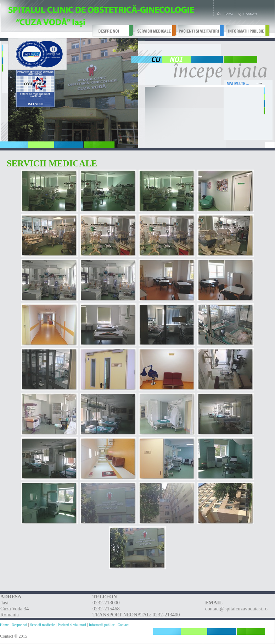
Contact (123, 625)
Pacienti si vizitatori (72, 625)
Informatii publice (102, 625)
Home (4, 625)
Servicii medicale (43, 625)
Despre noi (19, 625)
